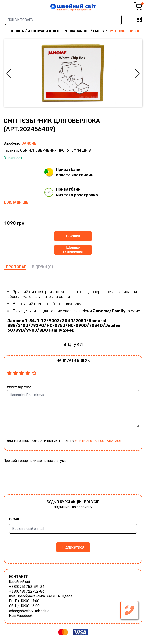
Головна (16, 31)
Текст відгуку (19, 387)
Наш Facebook (21, 616)
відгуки (39, 267)
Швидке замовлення (73, 249)
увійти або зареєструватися (98, 441)
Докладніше (16, 203)
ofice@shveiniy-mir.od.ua (29, 611)
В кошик (73, 236)
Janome (29, 143)
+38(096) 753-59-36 (27, 587)
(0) (50, 267)
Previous (9, 73)
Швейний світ (21, 582)
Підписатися (73, 547)
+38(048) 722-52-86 (27, 591)
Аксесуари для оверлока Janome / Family (66, 31)
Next (137, 73)
